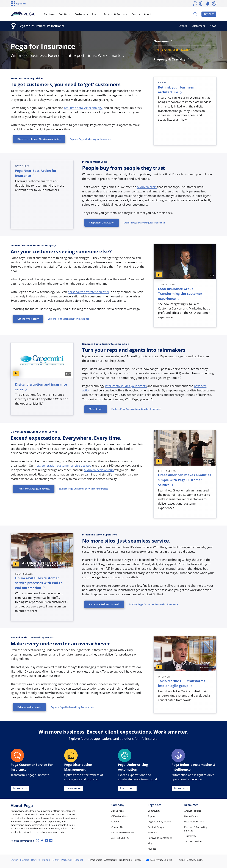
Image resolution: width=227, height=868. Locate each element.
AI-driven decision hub (99, 470)
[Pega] (23, 14)
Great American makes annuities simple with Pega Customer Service (185, 480)
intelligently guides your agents (126, 386)
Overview (163, 41)
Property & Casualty (172, 59)
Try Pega (209, 14)
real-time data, (74, 108)
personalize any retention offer (88, 292)
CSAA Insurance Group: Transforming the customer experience (180, 294)
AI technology (93, 108)
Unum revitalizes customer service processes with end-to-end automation (39, 583)
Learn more (20, 788)
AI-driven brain (147, 187)
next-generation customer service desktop (63, 466)
